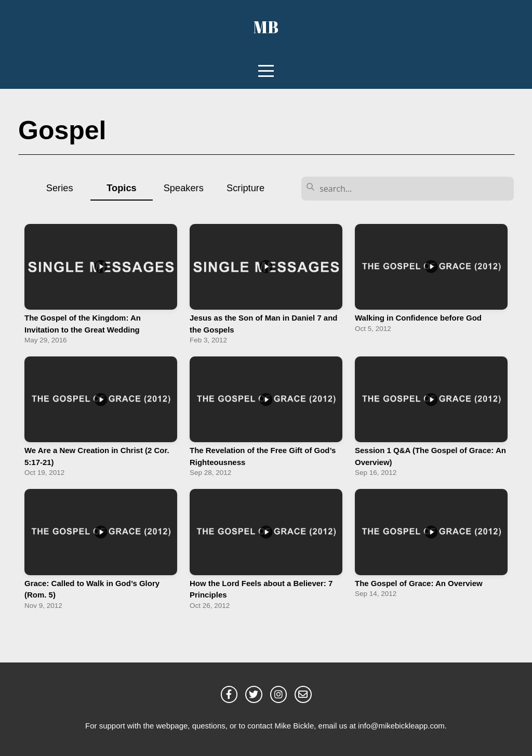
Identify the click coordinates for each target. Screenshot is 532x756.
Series (60, 188)
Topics (122, 188)
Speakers (184, 188)
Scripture (245, 188)
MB (266, 27)
